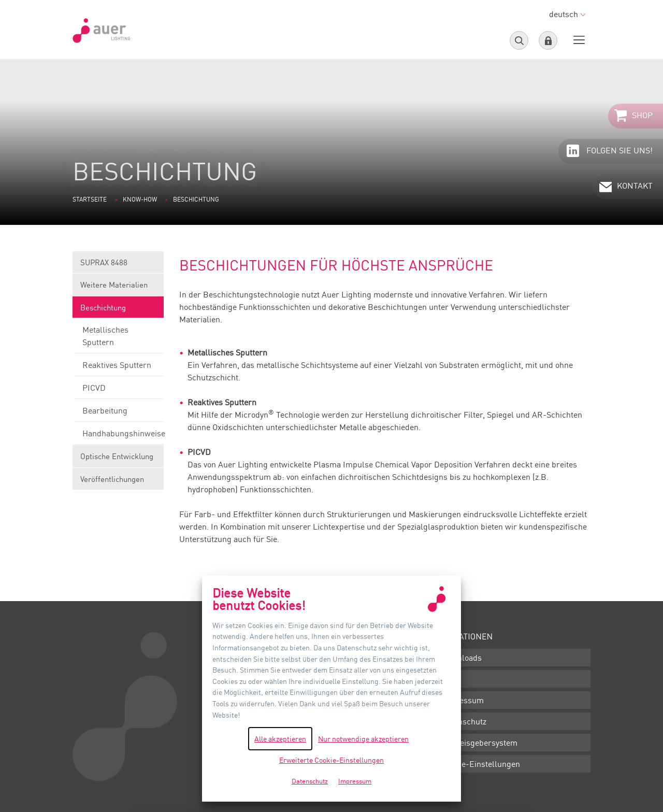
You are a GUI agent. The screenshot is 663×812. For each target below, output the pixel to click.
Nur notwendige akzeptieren (363, 739)
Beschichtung (118, 311)
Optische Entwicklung (118, 459)
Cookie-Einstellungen (481, 764)
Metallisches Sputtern (119, 339)
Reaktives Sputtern (119, 368)
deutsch (567, 14)
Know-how (140, 199)
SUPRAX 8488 (118, 266)
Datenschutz (464, 721)
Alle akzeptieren (280, 739)
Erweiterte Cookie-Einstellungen (331, 760)
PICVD (119, 391)
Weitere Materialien (118, 288)
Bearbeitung (119, 414)
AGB (449, 679)
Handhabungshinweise (119, 436)
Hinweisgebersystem (479, 743)
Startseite (90, 199)
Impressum (463, 700)
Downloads (462, 658)
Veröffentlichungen (112, 479)
